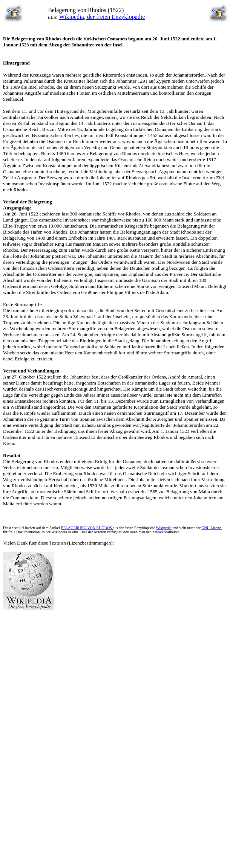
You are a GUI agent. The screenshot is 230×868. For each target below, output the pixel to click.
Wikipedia (163, 528)
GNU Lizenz (212, 528)
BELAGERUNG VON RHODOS (87, 528)
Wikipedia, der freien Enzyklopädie (102, 17)
